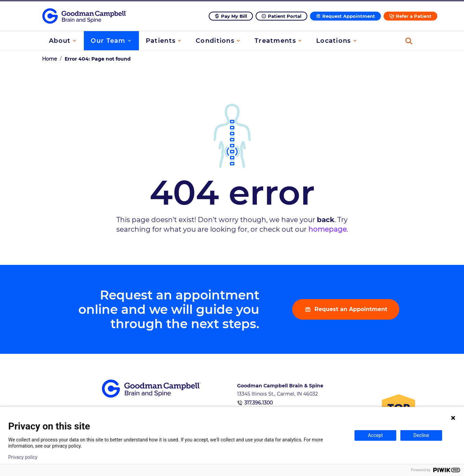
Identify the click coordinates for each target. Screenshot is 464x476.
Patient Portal (285, 16)
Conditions (215, 41)
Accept (375, 435)
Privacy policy (23, 457)
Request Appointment (349, 16)
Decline (421, 435)
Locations (334, 41)
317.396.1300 (259, 403)
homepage (327, 229)
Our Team (108, 41)
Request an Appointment (350, 309)
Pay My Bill (234, 16)
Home (49, 59)
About (60, 41)
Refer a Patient (414, 16)
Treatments (275, 41)
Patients (161, 41)
